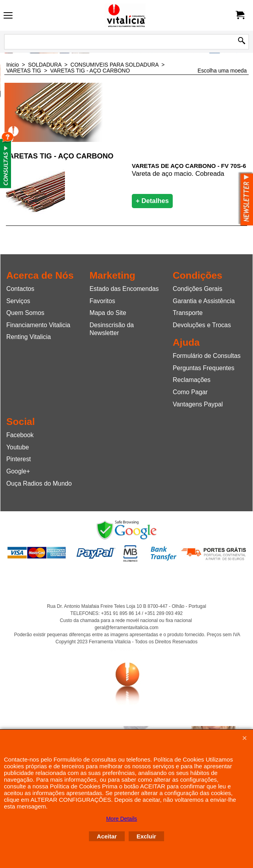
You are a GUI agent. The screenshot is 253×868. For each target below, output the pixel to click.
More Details (122, 819)
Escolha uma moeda (222, 71)
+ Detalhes (152, 201)
